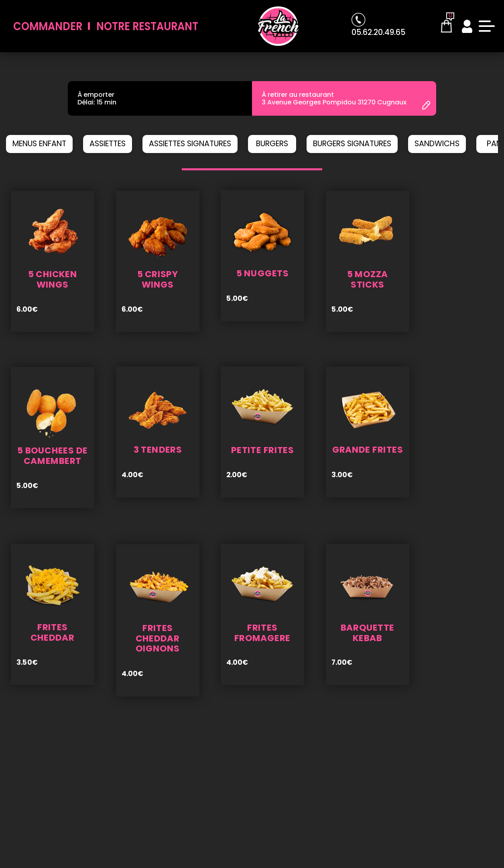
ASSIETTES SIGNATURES (190, 144)
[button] (189, 169)
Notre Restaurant (147, 26)
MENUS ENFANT (39, 144)
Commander (48, 26)
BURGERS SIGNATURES (352, 144)
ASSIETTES (108, 144)
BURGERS (272, 144)
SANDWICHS (437, 144)
